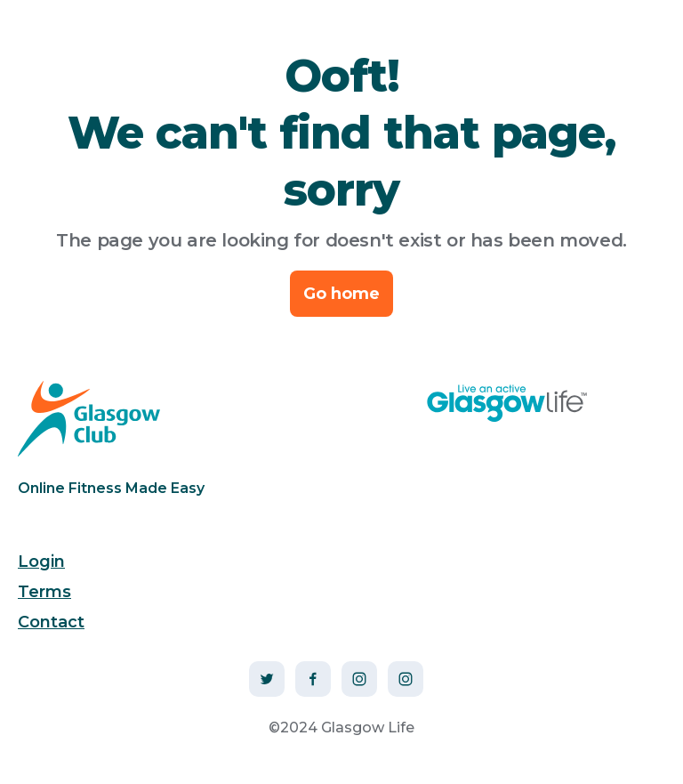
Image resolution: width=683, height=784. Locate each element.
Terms (44, 592)
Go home (341, 294)
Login (41, 562)
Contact (51, 622)
